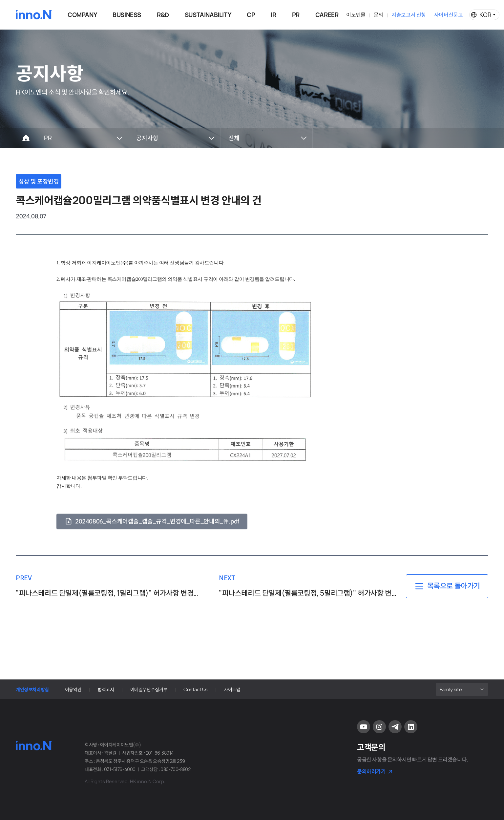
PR (296, 15)
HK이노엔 (34, 15)
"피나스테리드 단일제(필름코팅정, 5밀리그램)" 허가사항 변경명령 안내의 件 (308, 593)
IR (273, 15)
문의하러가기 (371, 771)
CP (251, 15)
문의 (378, 15)
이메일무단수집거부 (149, 689)
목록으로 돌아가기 (454, 586)
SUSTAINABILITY (208, 15)
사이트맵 (232, 689)
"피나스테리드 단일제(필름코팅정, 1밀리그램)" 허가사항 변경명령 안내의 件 (109, 593)
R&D (163, 15)
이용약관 (73, 689)
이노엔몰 (356, 15)
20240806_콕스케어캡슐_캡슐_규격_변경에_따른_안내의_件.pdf (157, 521)
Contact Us (196, 689)
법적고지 (106, 689)
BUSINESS (127, 15)
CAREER (327, 15)
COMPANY (82, 15)
